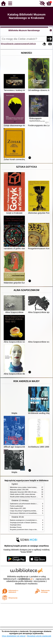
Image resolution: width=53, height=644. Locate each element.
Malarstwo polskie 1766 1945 (19, 490)
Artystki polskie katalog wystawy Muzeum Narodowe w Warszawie (31, 497)
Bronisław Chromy (16, 527)
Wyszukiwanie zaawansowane (14, 44)
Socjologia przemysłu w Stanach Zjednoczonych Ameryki (28, 523)
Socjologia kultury (16, 525)
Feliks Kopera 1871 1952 (18, 508)
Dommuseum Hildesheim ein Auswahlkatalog (24, 513)
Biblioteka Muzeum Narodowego (24, 30)
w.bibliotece (25, 579)
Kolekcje (32, 44)
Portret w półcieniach (17, 506)
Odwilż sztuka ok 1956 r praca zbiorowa (23, 494)
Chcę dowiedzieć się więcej (14, 636)
